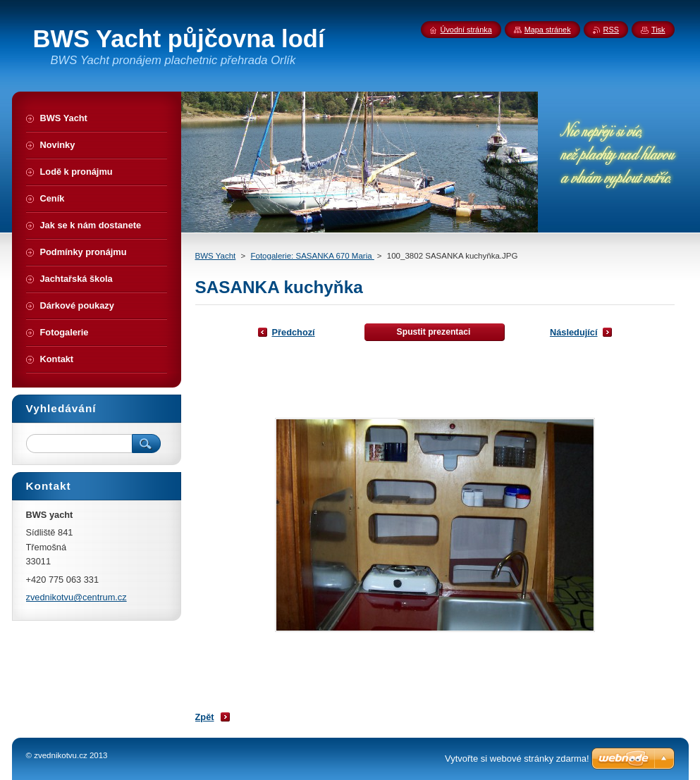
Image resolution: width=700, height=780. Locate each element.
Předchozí (294, 332)
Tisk (658, 30)
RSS (611, 30)
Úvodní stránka (466, 30)
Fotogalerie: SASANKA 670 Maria (312, 256)
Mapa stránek (548, 30)
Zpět (205, 717)
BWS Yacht (216, 256)
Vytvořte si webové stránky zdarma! (517, 759)
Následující (574, 332)
